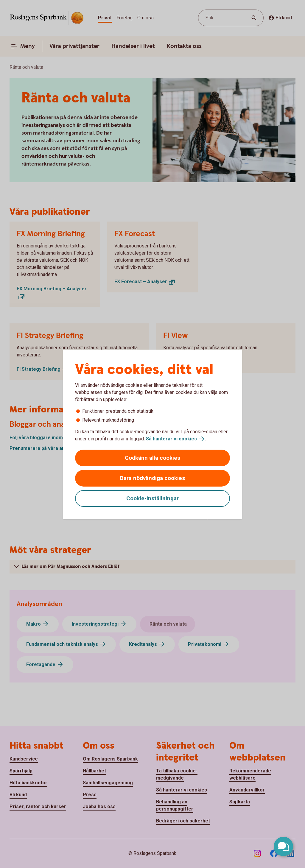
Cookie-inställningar (152, 498)
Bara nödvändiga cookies (152, 478)
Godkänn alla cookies (152, 458)
